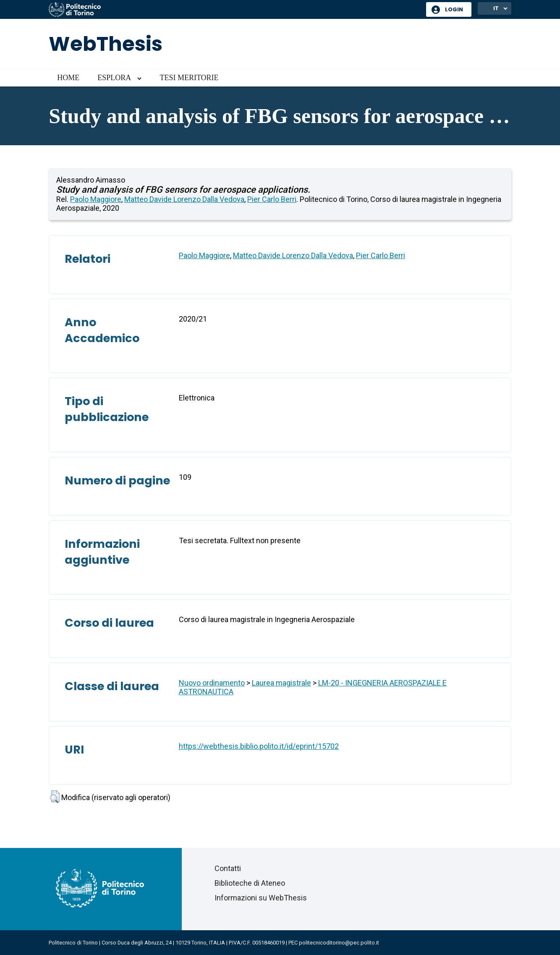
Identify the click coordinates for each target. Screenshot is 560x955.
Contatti (228, 868)
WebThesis (106, 44)
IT (496, 8)
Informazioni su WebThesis (261, 898)
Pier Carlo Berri (272, 199)
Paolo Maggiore (96, 199)
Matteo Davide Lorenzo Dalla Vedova (184, 199)
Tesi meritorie (189, 78)
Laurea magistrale (281, 683)
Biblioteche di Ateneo (250, 883)
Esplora (114, 78)
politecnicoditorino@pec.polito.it (339, 943)
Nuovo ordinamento (212, 683)
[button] (55, 797)
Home (68, 78)
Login (454, 9)
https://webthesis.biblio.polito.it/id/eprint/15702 (259, 746)
